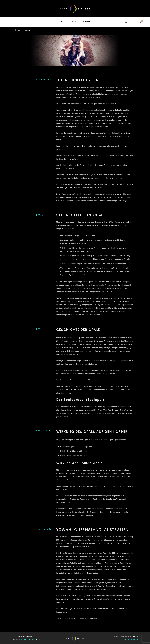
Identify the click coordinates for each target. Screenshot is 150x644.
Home (18, 30)
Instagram (32, 639)
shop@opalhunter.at (131, 639)
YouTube (41, 639)
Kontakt (87, 22)
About (74, 22)
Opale (62, 22)
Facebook (25, 639)
